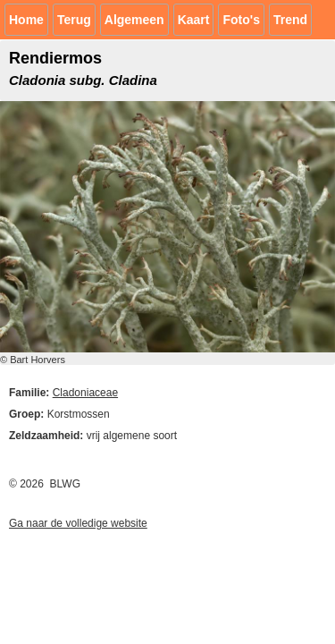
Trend (290, 20)
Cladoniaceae (85, 393)
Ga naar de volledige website (78, 523)
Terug (74, 20)
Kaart (194, 20)
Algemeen (134, 20)
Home (26, 20)
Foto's (241, 20)
